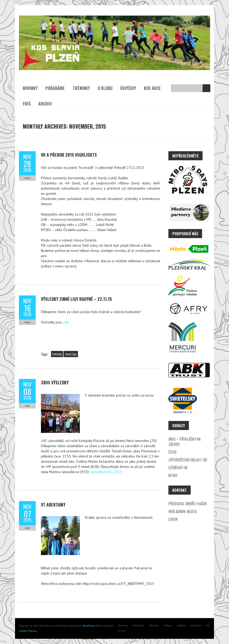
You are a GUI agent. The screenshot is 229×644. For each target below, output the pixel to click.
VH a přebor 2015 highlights (69, 155)
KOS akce (152, 88)
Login (173, 519)
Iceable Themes (28, 631)
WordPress (88, 626)
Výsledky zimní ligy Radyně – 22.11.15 (76, 299)
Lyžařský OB (178, 467)
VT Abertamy (53, 505)
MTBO (173, 475)
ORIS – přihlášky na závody (184, 441)
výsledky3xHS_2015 (106, 472)
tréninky (57, 354)
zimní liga (71, 354)
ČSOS (173, 452)
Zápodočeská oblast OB (188, 460)
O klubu (105, 88)
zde (66, 322)
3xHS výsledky (55, 383)
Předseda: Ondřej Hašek (188, 503)
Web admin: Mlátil (183, 511)
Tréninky (81, 88)
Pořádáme (55, 88)
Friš (27, 104)
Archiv (45, 104)
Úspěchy (128, 88)
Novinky (30, 88)
